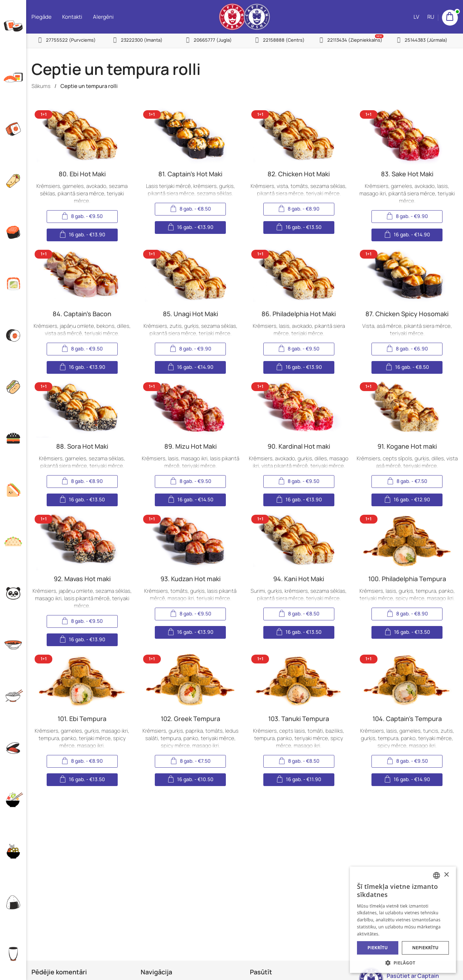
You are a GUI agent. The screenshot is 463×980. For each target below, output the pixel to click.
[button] (403, 963)
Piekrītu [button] (378, 948)
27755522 (71, 40)
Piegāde (42, 17)
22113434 (355, 40)
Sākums (41, 86)
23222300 (142, 40)
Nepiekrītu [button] (425, 948)
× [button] (446, 875)
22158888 (284, 40)
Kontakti (72, 17)
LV (416, 17)
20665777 (213, 40)
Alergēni (103, 17)
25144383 (426, 40)
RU (431, 17)
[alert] (403, 920)
